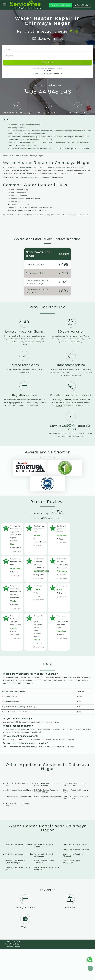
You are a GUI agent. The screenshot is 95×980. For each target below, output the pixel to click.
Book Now (48, 63)
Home (5, 156)
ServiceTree (9, 975)
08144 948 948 (50, 92)
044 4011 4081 (69, 777)
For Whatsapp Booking (60, 5)
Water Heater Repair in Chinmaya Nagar (26, 156)
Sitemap (17, 977)
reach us (68, 372)
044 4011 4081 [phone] (82, 5)
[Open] (5, 5)
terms (60, 68)
